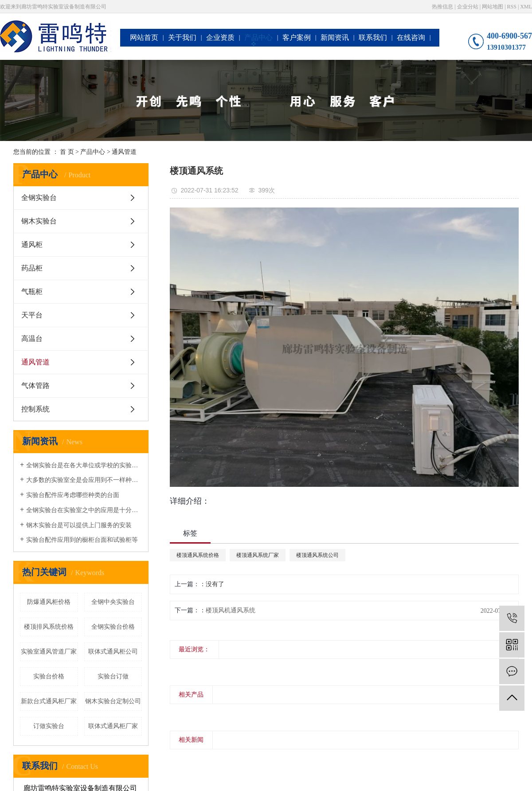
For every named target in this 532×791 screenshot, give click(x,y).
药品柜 (32, 268)
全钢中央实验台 (113, 602)
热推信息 (442, 7)
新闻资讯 (335, 37)
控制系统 (35, 409)
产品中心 (258, 37)
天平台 (32, 315)
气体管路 (35, 386)
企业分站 (468, 7)
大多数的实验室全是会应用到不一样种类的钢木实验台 (84, 480)
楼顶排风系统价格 (49, 627)
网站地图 (493, 7)
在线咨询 (411, 37)
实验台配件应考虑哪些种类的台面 (73, 495)
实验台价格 (49, 676)
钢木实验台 (39, 221)
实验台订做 (113, 676)
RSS (512, 7)
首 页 (67, 152)
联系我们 (373, 37)
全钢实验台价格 (113, 627)
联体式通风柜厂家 (113, 726)
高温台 (32, 339)
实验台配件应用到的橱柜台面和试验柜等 (82, 540)
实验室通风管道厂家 (49, 652)
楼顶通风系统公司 (317, 555)
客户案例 (297, 37)
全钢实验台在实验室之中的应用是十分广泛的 (84, 510)
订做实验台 (49, 726)
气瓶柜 (32, 292)
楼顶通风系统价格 (198, 555)
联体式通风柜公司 (113, 652)
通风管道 (124, 152)
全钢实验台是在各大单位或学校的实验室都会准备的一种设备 (84, 465)
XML (526, 7)
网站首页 (144, 37)
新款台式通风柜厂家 (49, 701)
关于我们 (182, 37)
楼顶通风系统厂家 (258, 555)
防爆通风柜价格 (49, 602)
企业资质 (220, 37)
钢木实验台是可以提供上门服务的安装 (79, 525)
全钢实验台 (39, 198)
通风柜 (32, 245)
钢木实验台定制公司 (113, 701)
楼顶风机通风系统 (231, 610)
